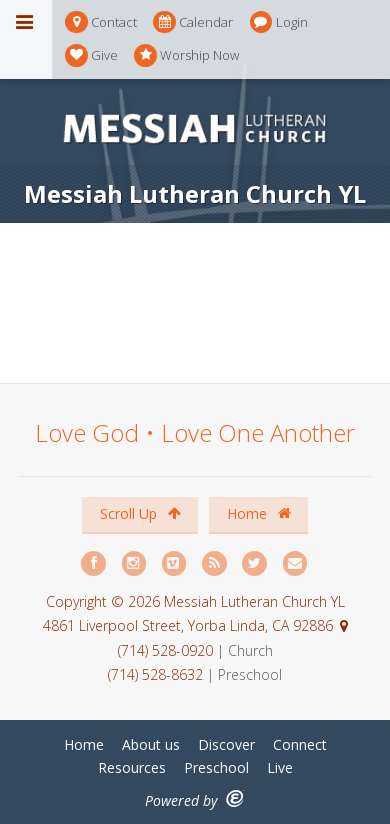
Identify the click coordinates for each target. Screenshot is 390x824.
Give (91, 55)
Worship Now (186, 55)
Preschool (216, 767)
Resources (132, 767)
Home (259, 513)
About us (151, 744)
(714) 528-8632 (155, 674)
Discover (226, 744)
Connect (300, 744)
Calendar (193, 22)
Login (279, 22)
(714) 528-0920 (167, 650)
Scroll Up (140, 513)
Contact (101, 22)
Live (280, 767)
